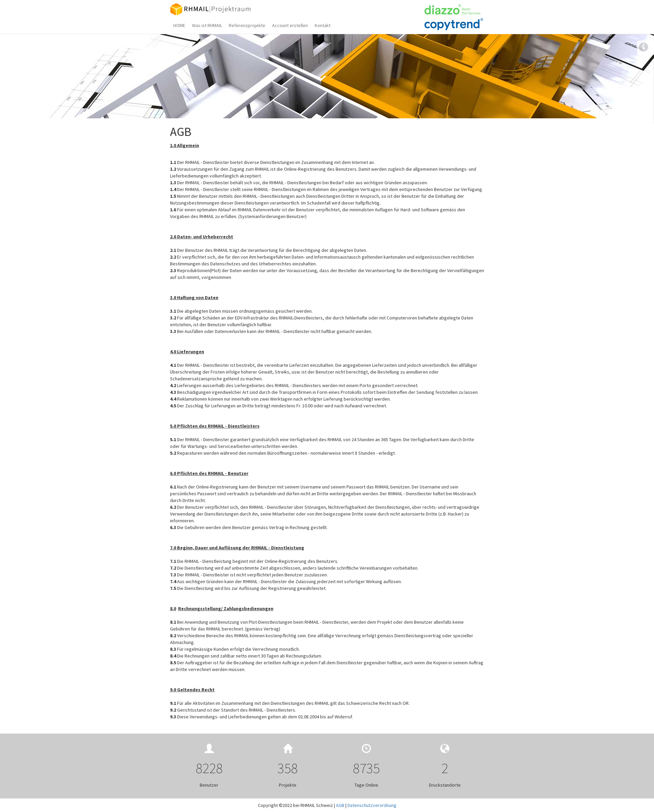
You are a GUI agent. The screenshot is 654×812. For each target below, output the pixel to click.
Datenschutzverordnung (372, 805)
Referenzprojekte (247, 25)
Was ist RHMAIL (207, 25)
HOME (179, 25)
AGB (340, 805)
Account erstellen (290, 25)
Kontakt (323, 25)
